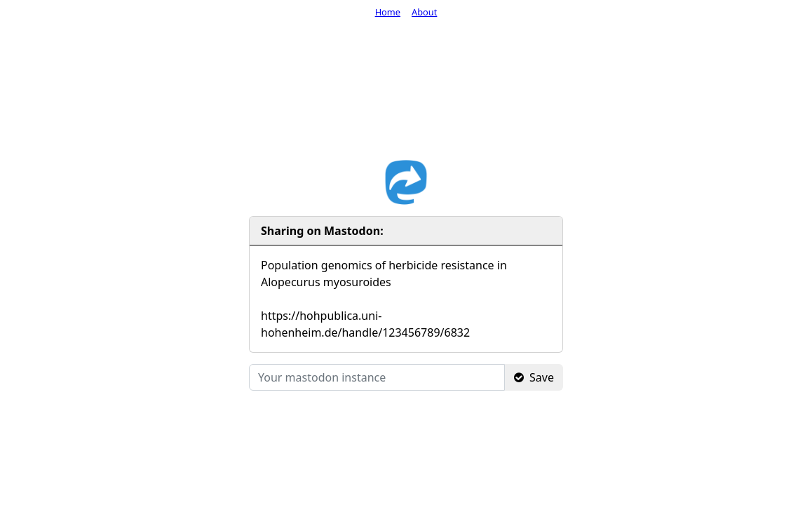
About (424, 12)
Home (388, 12)
